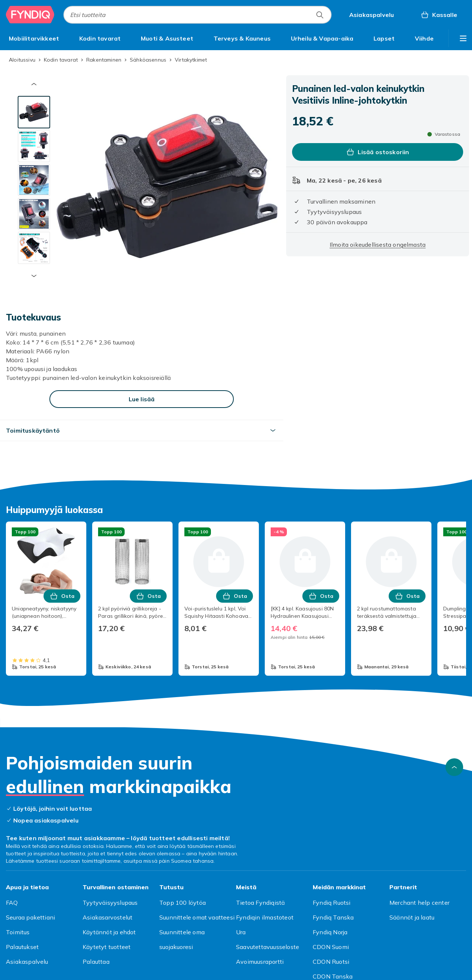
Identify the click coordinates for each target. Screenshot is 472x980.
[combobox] (197, 15)
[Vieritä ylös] (454, 767)
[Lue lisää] (142, 399)
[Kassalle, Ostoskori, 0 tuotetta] (439, 15)
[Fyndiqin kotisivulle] (30, 15)
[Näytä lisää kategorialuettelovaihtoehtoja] (463, 38)
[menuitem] (34, 38)
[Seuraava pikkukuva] (34, 276)
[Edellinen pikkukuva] (34, 84)
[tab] (34, 112)
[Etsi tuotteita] (320, 15)
